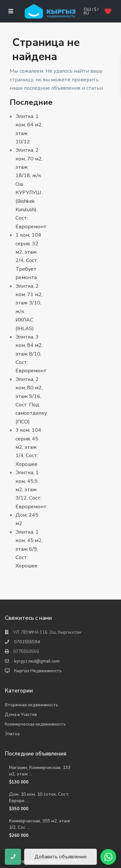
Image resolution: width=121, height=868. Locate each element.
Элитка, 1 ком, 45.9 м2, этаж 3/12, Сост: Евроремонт (31, 490)
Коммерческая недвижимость (35, 724)
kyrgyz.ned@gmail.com (37, 661)
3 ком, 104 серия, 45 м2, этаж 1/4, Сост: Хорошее (28, 447)
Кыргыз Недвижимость (38, 671)
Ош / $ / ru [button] (91, 11)
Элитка (12, 734)
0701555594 (27, 642)
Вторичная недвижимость (31, 705)
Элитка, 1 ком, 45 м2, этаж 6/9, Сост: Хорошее (29, 549)
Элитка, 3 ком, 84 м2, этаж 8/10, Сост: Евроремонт (31, 354)
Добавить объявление (61, 857)
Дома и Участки (21, 715)
